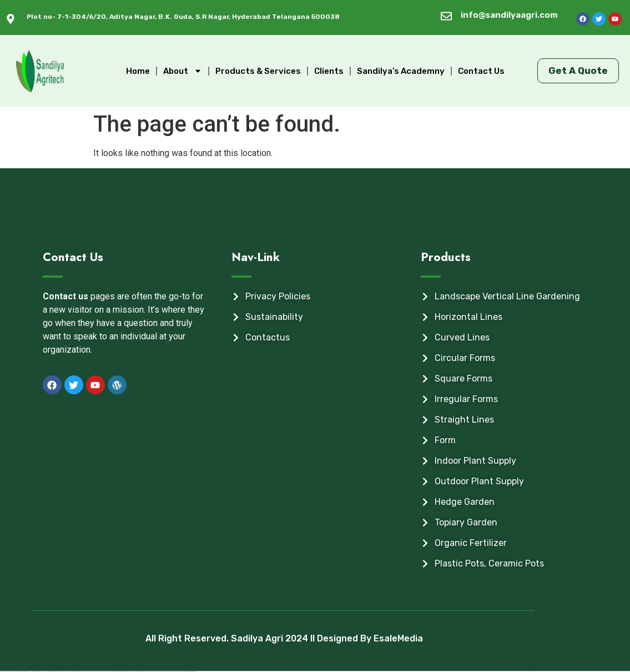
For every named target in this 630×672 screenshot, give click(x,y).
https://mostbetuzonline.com (447, 671)
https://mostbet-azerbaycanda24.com (515, 671)
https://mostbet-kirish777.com (595, 671)
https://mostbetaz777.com (322, 671)
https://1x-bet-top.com (286, 671)
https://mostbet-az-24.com (346, 671)
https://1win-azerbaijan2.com (530, 671)
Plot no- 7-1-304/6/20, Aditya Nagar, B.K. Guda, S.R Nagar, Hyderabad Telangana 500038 (183, 17)
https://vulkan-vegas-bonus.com (581, 671)
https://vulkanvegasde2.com (567, 671)
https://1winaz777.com (230, 671)
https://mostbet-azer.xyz (209, 671)
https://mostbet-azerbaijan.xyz (424, 671)
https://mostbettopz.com (475, 671)
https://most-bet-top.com (241, 671)
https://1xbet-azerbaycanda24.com (462, 671)
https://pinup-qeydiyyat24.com (359, 671)
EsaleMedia (398, 638)
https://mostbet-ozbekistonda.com (609, 671)
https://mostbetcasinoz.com (372, 671)
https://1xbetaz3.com (502, 671)
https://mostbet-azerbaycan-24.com (489, 671)
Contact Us (481, 71)
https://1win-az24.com (264, 671)
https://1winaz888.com (436, 671)
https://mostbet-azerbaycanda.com (386, 671)
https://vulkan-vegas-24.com (623, 671)
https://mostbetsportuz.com (253, 671)
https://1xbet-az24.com (220, 671)
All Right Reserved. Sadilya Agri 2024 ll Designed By (259, 638)
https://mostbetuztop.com (275, 671)
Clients (329, 71)
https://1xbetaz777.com (198, 671)
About (183, 71)
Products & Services (258, 71)
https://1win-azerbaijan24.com (310, 671)
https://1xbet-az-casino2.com (297, 671)
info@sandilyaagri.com (509, 15)
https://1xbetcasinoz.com (334, 671)
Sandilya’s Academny (401, 71)
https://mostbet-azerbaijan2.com (543, 671)
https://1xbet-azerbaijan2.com (410, 671)
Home (138, 71)
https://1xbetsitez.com (555, 671)
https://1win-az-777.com (399, 671)
